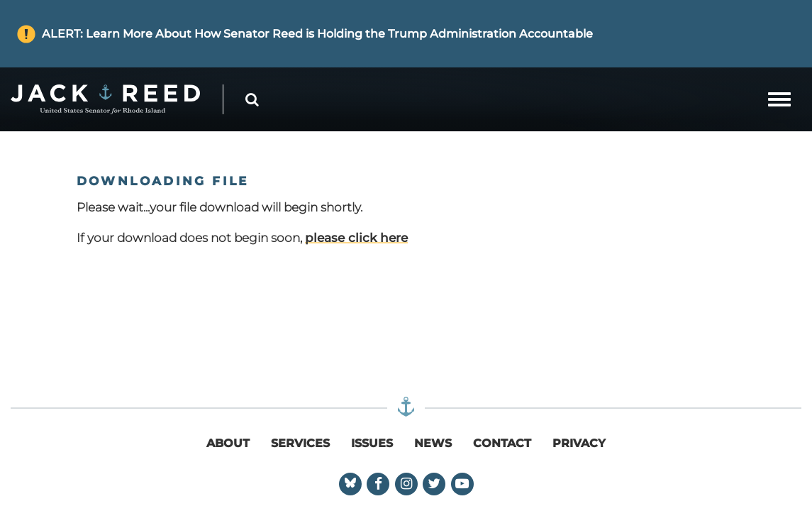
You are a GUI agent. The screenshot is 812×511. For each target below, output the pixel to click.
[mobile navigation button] (779, 99)
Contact (502, 443)
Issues (372, 443)
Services (300, 443)
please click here (356, 238)
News (433, 443)
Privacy (579, 443)
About (228, 443)
